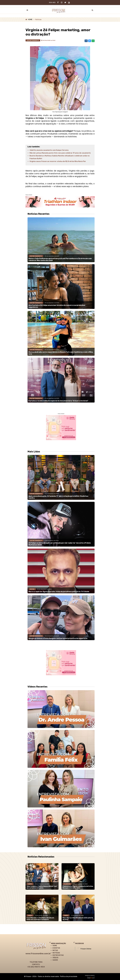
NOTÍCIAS (56, 953)
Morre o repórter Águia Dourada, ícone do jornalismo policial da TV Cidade (59, 592)
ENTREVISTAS (58, 955)
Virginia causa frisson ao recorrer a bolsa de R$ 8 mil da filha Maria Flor (58, 161)
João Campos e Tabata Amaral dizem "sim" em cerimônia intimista (42, 887)
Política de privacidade (69, 976)
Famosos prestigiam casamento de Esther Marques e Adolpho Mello (78, 887)
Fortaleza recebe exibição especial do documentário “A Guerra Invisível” (58, 401)
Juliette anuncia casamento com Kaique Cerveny (49, 150)
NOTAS (55, 950)
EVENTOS (56, 948)
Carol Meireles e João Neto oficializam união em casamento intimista (40, 919)
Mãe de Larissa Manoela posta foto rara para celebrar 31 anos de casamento (60, 153)
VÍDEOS (55, 958)
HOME (30, 19)
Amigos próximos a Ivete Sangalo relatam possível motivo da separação (58, 638)
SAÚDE (55, 960)
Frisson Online (86, 949)
